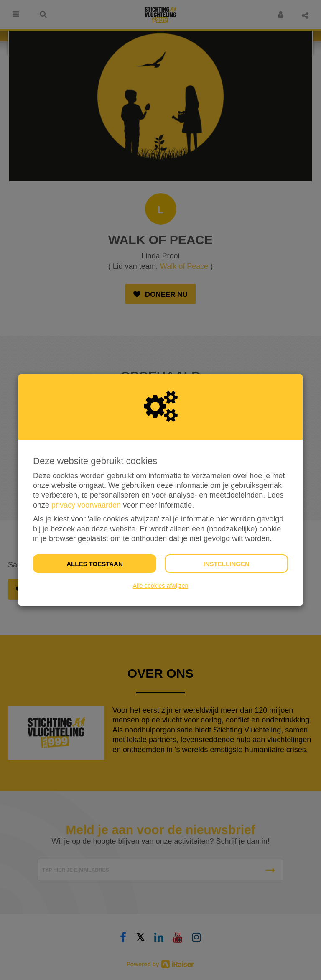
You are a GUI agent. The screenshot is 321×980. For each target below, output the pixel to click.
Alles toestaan (94, 564)
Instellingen (226, 564)
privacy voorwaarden (86, 505)
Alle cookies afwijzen (161, 586)
